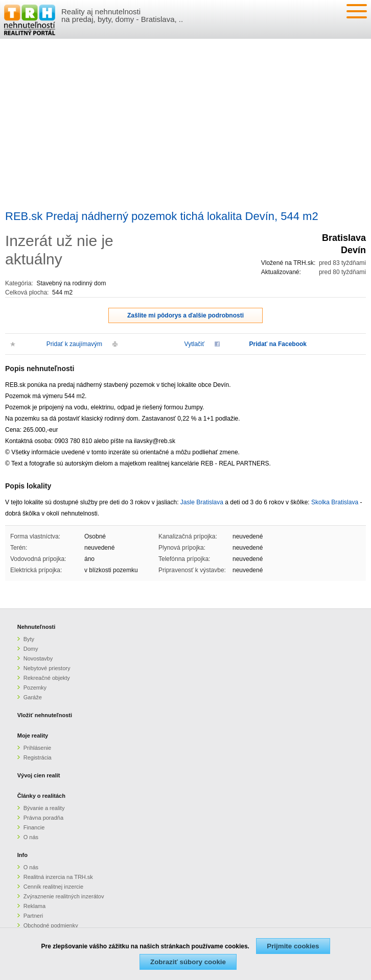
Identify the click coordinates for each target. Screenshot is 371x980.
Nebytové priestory (47, 668)
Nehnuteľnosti (37, 627)
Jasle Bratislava (202, 502)
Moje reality (33, 736)
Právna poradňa (43, 818)
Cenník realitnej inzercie (53, 887)
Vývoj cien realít (39, 775)
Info (22, 855)
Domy (31, 649)
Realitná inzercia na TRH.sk (58, 877)
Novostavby (38, 658)
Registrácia (38, 757)
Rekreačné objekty (47, 678)
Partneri (33, 916)
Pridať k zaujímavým (74, 344)
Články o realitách (41, 796)
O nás (31, 837)
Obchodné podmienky (51, 925)
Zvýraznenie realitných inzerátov (64, 896)
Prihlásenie (37, 748)
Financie (34, 827)
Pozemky (35, 688)
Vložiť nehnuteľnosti (45, 715)
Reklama (34, 906)
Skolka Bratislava (335, 502)
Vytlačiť (194, 344)
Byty (29, 639)
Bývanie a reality (44, 808)
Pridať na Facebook (278, 344)
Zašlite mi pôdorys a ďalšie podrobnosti (185, 315)
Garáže (33, 697)
